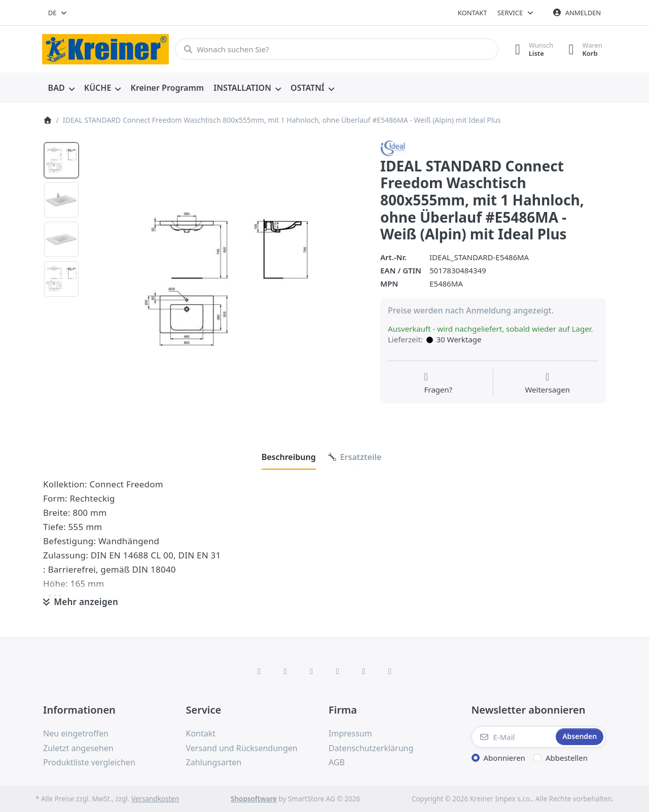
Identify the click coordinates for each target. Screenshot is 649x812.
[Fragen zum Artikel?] (438, 383)
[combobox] (58, 13)
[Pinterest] (390, 671)
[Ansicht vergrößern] (226, 279)
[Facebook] (259, 671)
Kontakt (473, 13)
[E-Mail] (513, 737)
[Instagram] (311, 671)
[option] (61, 160)
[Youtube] (364, 671)
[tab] (289, 457)
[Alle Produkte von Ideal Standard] (393, 148)
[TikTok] (338, 671)
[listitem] (226, 279)
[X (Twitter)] (285, 671)
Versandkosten (155, 799)
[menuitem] (61, 88)
